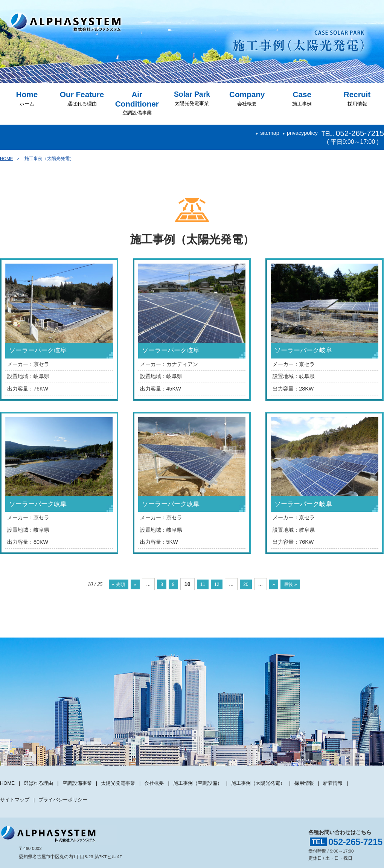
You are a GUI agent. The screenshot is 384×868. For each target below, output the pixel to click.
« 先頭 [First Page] (109, 584)
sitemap (270, 133)
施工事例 (302, 98)
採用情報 (357, 98)
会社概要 (247, 98)
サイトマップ (16, 787)
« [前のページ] (128, 584)
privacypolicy (302, 133)
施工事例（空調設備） (210, 779)
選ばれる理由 (82, 98)
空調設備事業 (137, 103)
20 (250, 584)
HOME (7, 159)
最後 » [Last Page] (300, 584)
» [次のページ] (280, 584)
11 (202, 584)
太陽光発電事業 (192, 98)
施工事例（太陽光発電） (274, 779)
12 (219, 584)
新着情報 (354, 779)
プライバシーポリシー (67, 787)
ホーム (27, 98)
